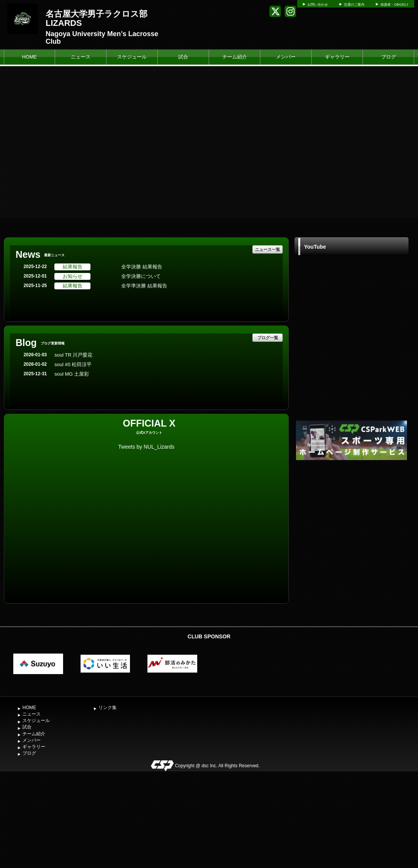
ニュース (81, 57)
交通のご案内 (354, 5)
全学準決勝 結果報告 (144, 286)
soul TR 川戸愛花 (73, 355)
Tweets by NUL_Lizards (146, 447)
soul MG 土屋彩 (72, 374)
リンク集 (108, 708)
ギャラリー (337, 57)
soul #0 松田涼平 (73, 364)
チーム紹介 (235, 57)
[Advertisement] (351, 519)
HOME (29, 57)
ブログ (389, 57)
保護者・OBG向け (394, 5)
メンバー (286, 57)
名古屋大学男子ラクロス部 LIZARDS (97, 18)
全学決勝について (141, 276)
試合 (183, 57)
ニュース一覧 (268, 249)
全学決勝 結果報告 (142, 267)
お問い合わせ (318, 5)
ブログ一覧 (268, 338)
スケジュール (132, 57)
